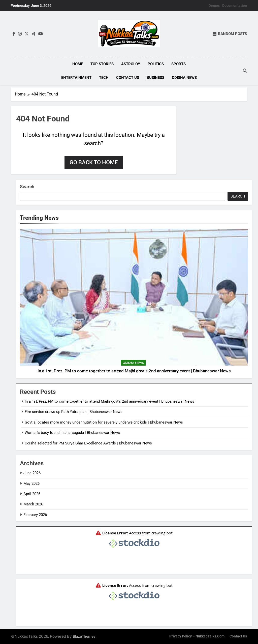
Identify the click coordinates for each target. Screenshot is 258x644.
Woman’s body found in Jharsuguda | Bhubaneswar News (72, 432)
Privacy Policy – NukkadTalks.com (197, 636)
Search (27, 186)
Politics (156, 64)
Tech (104, 78)
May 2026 (31, 483)
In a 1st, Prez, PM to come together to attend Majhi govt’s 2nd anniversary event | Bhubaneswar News (134, 371)
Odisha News (184, 78)
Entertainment (76, 78)
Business (155, 78)
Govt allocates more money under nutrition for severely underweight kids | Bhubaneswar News (104, 422)
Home (78, 64)
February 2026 (35, 514)
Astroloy (131, 64)
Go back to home (94, 162)
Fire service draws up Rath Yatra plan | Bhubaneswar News (74, 411)
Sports (179, 64)
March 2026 (33, 504)
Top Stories (102, 64)
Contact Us (128, 78)
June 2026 (32, 472)
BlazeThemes (84, 636)
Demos (214, 6)
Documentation (235, 6)
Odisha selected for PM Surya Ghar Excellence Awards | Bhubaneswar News (88, 443)
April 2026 (32, 493)
